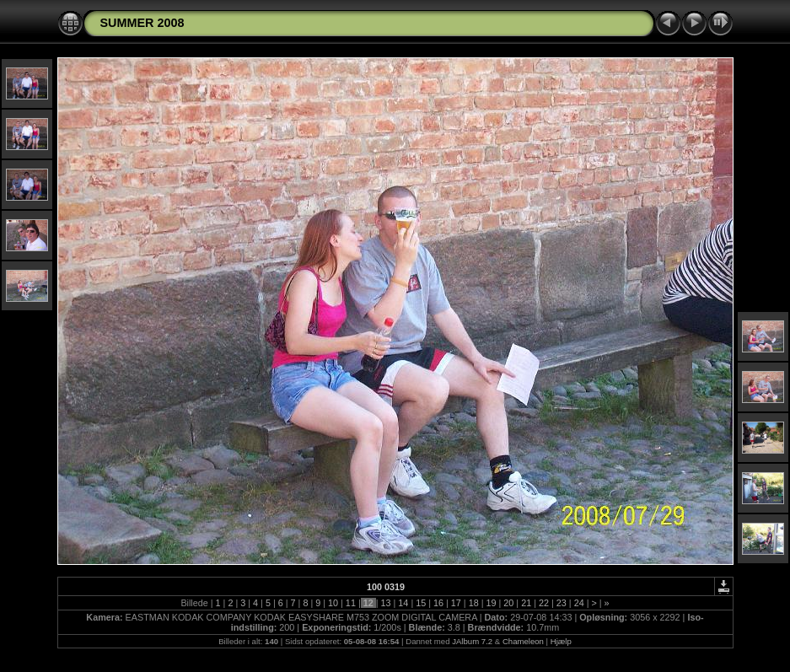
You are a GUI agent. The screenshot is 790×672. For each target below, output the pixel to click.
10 (333, 603)
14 (403, 603)
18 (474, 603)
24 (579, 603)
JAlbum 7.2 (472, 641)
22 (544, 603)
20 (508, 603)
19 (492, 603)
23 (562, 603)
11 (351, 603)
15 (421, 603)
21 (526, 603)
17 (456, 603)
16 (438, 603)
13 (386, 603)
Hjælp (561, 641)
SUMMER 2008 (142, 23)
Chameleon (523, 641)
